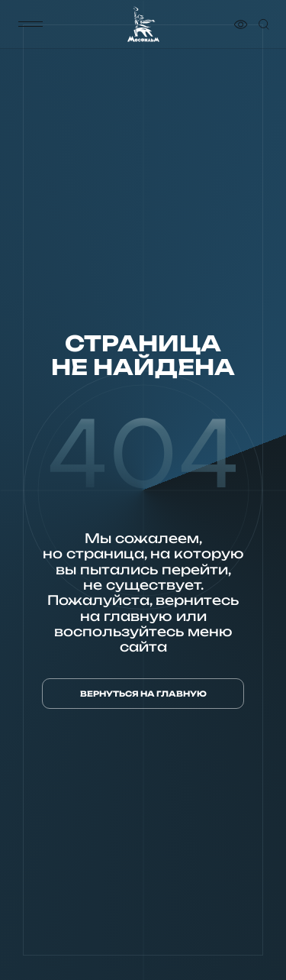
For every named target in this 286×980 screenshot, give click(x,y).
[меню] (31, 24)
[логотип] (143, 25)
